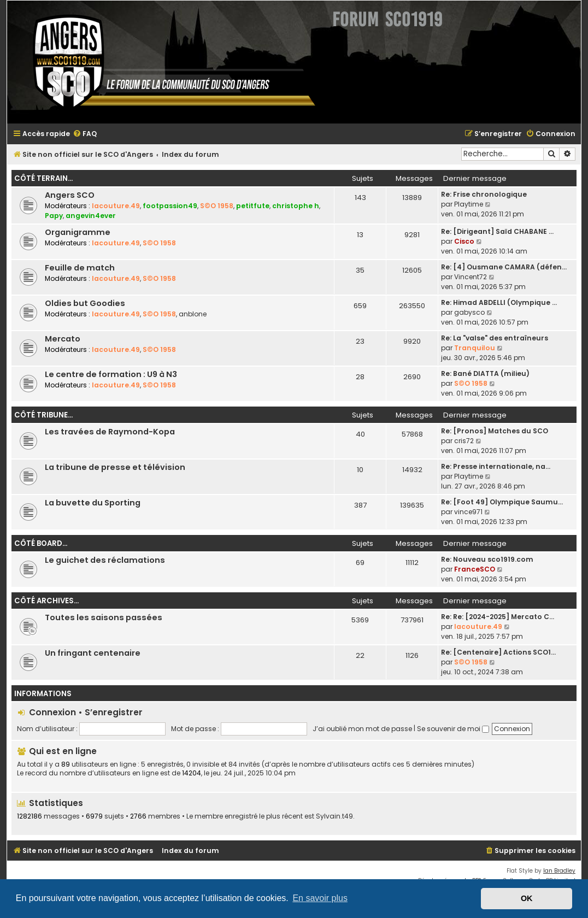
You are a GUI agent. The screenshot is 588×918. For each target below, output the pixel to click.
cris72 (464, 441)
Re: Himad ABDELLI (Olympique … (499, 302)
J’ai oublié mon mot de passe (362, 729)
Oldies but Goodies (85, 303)
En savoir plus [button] (320, 898)
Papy (54, 216)
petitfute (253, 206)
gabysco (469, 312)
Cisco (464, 241)
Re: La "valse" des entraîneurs (495, 338)
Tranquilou (475, 348)
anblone (193, 314)
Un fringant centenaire (93, 653)
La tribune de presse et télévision (115, 467)
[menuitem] (85, 134)
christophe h (296, 206)
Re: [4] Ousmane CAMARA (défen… (504, 267)
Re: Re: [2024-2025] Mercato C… (498, 617)
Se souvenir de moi (453, 729)
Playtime (469, 204)
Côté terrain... (43, 178)
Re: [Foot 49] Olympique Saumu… (502, 502)
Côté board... (41, 543)
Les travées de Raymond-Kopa (110, 432)
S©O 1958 (217, 206)
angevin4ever (91, 216)
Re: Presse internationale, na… (496, 466)
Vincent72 (471, 277)
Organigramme (78, 232)
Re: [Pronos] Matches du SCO (495, 431)
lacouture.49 (116, 206)
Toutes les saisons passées (104, 617)
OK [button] (527, 898)
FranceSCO (475, 569)
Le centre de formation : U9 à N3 (111, 374)
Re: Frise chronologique (484, 194)
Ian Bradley (559, 871)
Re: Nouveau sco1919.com (487, 559)
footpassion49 (170, 206)
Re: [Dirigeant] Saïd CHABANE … (497, 231)
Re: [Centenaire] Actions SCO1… (498, 652)
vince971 (468, 512)
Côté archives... (46, 601)
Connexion (52, 712)
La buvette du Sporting (93, 503)
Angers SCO (70, 195)
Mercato (63, 339)
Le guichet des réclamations (105, 560)
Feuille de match (80, 268)
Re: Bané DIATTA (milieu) (485, 373)
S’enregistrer (114, 712)
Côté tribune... (43, 415)
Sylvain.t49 (334, 816)
